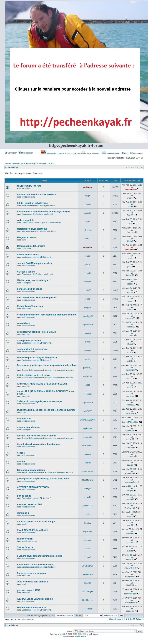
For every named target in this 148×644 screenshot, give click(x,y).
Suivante (140, 619)
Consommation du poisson (31, 470)
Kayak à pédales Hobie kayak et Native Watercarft (42, 223)
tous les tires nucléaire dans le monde (37, 436)
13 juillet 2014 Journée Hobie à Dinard (36, 332)
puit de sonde (24, 496)
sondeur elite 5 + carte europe (32, 349)
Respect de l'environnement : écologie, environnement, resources (47, 370)
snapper (88, 307)
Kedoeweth (88, 574)
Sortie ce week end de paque (32, 573)
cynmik (88, 204)
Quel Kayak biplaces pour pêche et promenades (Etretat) (46, 410)
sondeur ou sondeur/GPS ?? (32, 607)
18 (134, 619)
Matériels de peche (29, 541)
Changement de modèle (29, 341)
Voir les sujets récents (45, 163)
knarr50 (88, 523)
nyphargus (88, 428)
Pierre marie (88, 446)
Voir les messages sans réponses (19, 163)
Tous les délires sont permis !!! (33, 582)
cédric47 (88, 557)
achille (88, 359)
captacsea (88, 531)
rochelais (88, 394)
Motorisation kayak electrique (32, 229)
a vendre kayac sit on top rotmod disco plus (40, 556)
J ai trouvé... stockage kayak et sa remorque (40, 401)
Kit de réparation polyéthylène (32, 203)
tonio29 (88, 290)
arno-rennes (88, 471)
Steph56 (88, 583)
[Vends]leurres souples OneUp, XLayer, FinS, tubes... (44, 479)
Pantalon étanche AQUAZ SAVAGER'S (37, 195)
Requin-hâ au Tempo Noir (30, 306)
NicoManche (88, 480)
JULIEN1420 (88, 566)
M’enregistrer (26, 153)
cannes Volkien (25, 539)
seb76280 (88, 411)
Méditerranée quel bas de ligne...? (34, 280)
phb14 (88, 239)
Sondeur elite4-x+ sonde (30, 289)
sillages (88, 489)
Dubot (88, 342)
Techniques (26, 283)
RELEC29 (88, 376)
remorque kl (23, 513)
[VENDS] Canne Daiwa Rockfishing (35, 599)
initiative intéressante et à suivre (34, 375)
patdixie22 (88, 368)
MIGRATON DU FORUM (29, 186)
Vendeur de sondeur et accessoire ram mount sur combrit (47, 315)
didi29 (88, 385)
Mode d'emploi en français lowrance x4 (37, 358)
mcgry (88, 196)
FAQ (125, 153)
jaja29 (88, 264)
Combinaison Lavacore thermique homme (38, 444)
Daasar (88, 230)
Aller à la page (115, 619)
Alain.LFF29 (88, 506)
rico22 (88, 514)
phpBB (63, 634)
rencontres (26, 334)
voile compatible (26, 220)
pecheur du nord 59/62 (29, 590)
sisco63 (88, 282)
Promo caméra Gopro (28, 255)
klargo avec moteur (27, 237)
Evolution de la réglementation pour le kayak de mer (44, 212)
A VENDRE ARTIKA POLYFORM (33, 487)
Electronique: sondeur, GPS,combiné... (37, 257)
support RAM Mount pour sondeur (35, 263)
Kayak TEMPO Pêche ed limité (32, 530)
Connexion (11, 153)
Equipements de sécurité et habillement (37, 214)
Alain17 (88, 213)
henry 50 (88, 273)
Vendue (21, 453)
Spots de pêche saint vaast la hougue (36, 522)
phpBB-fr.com (80, 636)
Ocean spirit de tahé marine (31, 246)
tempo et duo (24, 419)
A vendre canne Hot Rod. (30, 504)
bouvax (88, 333)
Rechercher (137, 153)
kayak (24, 240)
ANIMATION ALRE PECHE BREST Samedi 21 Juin (42, 384)
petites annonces (28, 197)
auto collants (24, 323)
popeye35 (88, 437)
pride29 (88, 350)
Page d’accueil (91, 153)
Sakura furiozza (25, 547)
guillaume (88, 187)
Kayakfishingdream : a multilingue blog (61, 153)
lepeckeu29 (88, 316)
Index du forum (12, 167)
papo (88, 256)
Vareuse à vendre (26, 272)
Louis (88, 222)
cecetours (88, 540)
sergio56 (88, 497)
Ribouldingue (88, 592)
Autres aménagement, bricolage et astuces (39, 206)
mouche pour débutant (29, 427)
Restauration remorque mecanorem (35, 565)
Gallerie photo (111, 153)
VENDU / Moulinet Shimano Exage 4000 (37, 298)
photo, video (27, 309)
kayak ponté (26, 248)
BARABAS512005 (88, 420)
